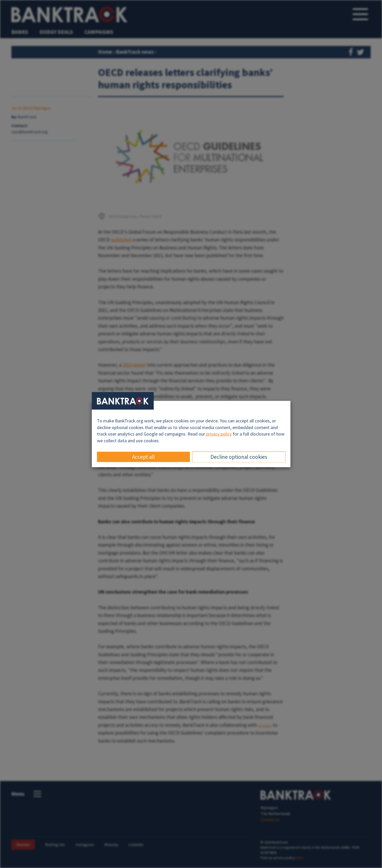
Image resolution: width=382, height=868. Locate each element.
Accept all (143, 457)
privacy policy (219, 434)
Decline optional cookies (239, 457)
